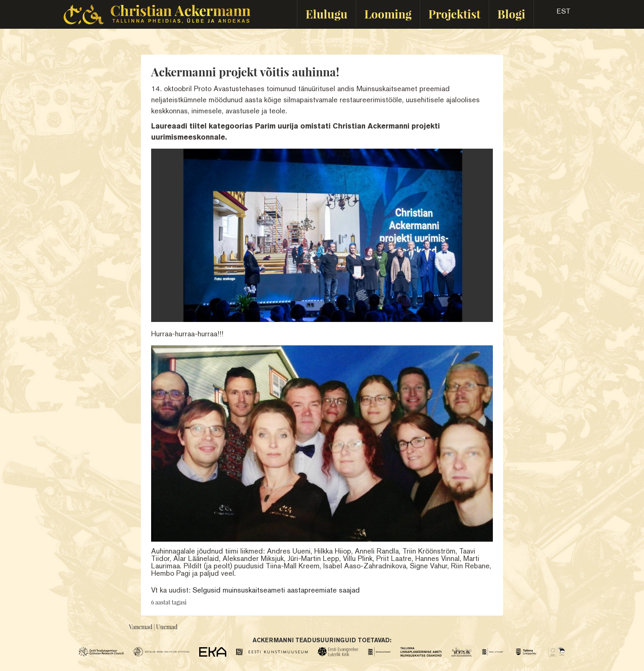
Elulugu (327, 14)
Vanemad (141, 627)
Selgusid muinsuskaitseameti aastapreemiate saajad (276, 590)
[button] (556, 14)
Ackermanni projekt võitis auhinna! (245, 72)
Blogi (511, 14)
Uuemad (167, 627)
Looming (388, 14)
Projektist (454, 14)
